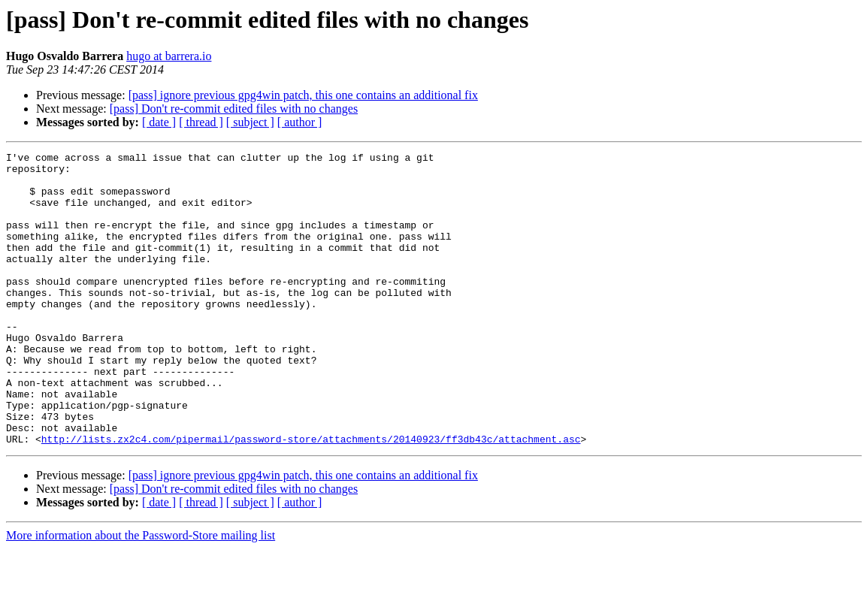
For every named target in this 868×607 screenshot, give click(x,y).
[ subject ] (250, 122)
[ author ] (300, 122)
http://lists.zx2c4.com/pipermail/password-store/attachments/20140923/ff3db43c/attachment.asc (311, 497)
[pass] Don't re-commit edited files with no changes (234, 109)
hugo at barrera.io (169, 56)
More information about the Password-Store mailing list (141, 594)
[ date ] (159, 122)
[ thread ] (201, 122)
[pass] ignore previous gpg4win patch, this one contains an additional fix (303, 95)
